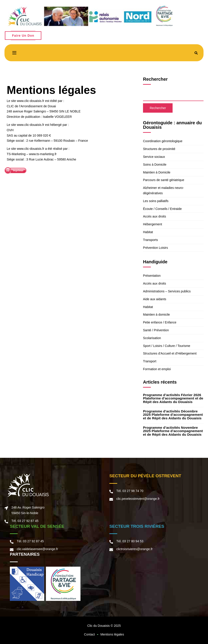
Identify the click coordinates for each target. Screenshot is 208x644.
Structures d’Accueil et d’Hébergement (170, 353)
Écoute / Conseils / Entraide (162, 209)
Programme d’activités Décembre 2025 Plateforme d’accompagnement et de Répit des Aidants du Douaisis (173, 415)
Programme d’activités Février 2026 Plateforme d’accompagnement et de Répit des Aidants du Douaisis (173, 398)
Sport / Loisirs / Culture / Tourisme (167, 346)
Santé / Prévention (156, 330)
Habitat (148, 232)
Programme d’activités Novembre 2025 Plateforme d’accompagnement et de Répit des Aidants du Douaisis (173, 431)
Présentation (152, 276)
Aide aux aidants (155, 299)
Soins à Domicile (155, 165)
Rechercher (155, 79)
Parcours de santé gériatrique (164, 180)
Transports (150, 240)
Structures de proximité (159, 149)
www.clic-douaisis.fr (30, 101)
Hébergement (153, 224)
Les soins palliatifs (156, 201)
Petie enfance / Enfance (160, 322)
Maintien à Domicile (157, 172)
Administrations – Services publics (167, 291)
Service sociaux (154, 157)
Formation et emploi (157, 369)
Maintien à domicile (156, 315)
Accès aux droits (155, 216)
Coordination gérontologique (163, 141)
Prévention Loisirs (155, 248)
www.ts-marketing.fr (43, 154)
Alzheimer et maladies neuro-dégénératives (163, 190)
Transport (150, 361)
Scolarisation (152, 338)
